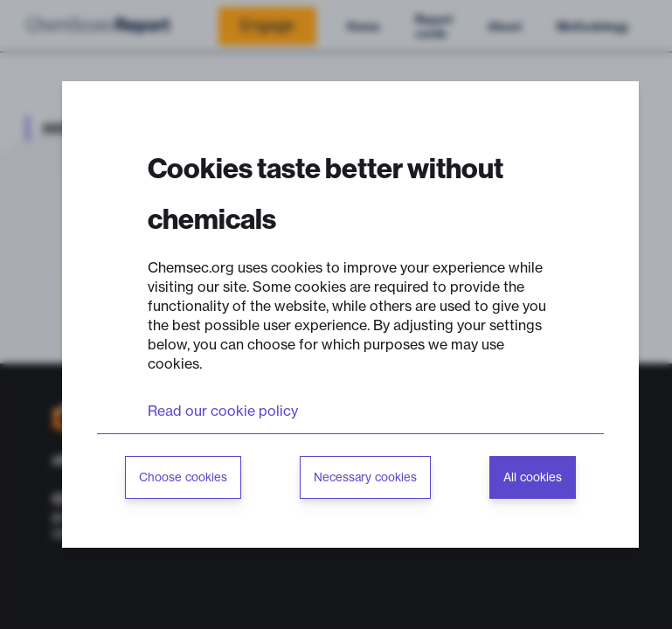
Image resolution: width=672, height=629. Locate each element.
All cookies (533, 477)
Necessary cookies (365, 477)
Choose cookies (183, 477)
